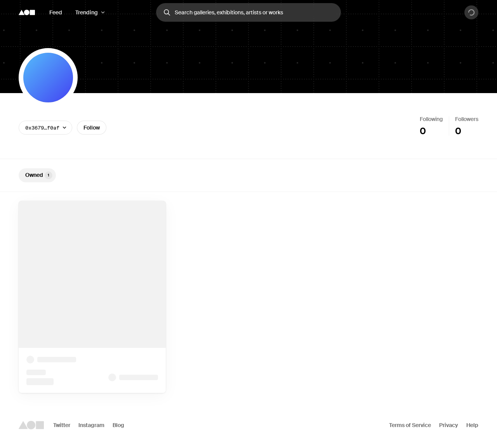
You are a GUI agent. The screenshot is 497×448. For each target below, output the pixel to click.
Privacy (449, 425)
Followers (467, 119)
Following (431, 119)
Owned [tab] (39, 175)
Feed (56, 12)
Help (472, 425)
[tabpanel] (248, 297)
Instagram (91, 425)
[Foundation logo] (27, 12)
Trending (87, 12)
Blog (118, 425)
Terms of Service (410, 425)
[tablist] (248, 175)
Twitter (62, 425)
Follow (92, 128)
